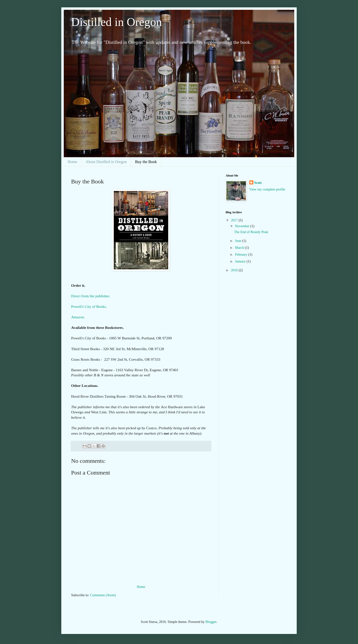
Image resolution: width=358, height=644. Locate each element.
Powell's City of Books (89, 306)
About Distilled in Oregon (106, 162)
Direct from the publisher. (91, 296)
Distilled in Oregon (117, 22)
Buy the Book (146, 162)
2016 (235, 270)
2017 (235, 220)
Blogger (211, 622)
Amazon (77, 317)
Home (72, 162)
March (240, 248)
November (243, 226)
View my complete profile (267, 189)
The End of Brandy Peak (251, 232)
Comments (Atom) (103, 595)
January (241, 261)
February (242, 255)
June (238, 241)
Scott (258, 183)
